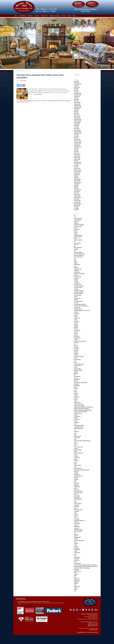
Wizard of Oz (77, 586)
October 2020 (77, 122)
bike (75, 260)
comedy (76, 312)
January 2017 (77, 156)
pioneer (76, 494)
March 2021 (77, 115)
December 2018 (78, 141)
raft (75, 501)
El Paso (76, 334)
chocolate (54, 101)
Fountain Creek (78, 366)
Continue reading (38, 94)
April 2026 (76, 81)
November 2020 (78, 121)
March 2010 (77, 199)
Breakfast (30, 16)
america (76, 228)
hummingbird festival (79, 425)
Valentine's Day (78, 571)
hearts (76, 387)
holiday (76, 415)
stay (75, 542)
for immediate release (79, 364)
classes (76, 297)
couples (76, 317)
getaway (76, 373)
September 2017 (78, 147)
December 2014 (78, 162)
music (75, 462)
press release (77, 496)
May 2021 (76, 112)
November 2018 (78, 142)
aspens (76, 232)
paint (75, 481)
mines (75, 455)
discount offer (77, 330)
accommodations (78, 219)
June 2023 (76, 92)
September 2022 (78, 95)
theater (76, 551)
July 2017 (76, 148)
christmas (76, 289)
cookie (76, 315)
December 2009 (78, 204)
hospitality (76, 422)
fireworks (76, 355)
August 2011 (77, 191)
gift (75, 375)
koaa (75, 439)
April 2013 (76, 178)
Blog (74, 16)
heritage (76, 389)
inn (75, 430)
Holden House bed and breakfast (64, 101)
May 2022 (76, 101)
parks (75, 482)
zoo (75, 591)
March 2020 (77, 129)
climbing (76, 300)
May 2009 (76, 210)
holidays (76, 418)
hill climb (76, 393)
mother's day (77, 458)
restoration (77, 507)
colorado (76, 303)
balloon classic (77, 243)
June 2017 (76, 150)
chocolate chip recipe (79, 286)
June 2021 (76, 110)
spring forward (77, 537)
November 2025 (78, 84)
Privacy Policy (95, 632)
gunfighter (76, 384)
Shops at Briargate (78, 530)
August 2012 (77, 184)
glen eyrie (76, 378)
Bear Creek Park (78, 248)
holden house (77, 402)
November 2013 (78, 171)
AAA (75, 217)
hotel (75, 424)
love (75, 445)
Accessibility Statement (82, 632)
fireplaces (76, 353)
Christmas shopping (79, 292)
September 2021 (78, 107)
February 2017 (77, 155)
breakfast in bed (78, 269)
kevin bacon (77, 438)
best (75, 258)
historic (76, 395)
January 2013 (77, 181)
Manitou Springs (78, 450)
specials (76, 536)
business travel (78, 277)
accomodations (78, 220)
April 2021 (76, 113)
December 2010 (78, 198)
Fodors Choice (77, 360)
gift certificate (77, 376)
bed (75, 251)
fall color (76, 346)
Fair (75, 344)
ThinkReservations (94, 630)
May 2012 (76, 187)
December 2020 (78, 119)
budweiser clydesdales (79, 274)
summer (76, 547)
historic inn (77, 396)
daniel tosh (77, 321)
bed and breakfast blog (79, 254)
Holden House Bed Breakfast (26, 101)
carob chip (49, 101)
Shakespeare (77, 527)
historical (76, 398)
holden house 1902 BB (79, 406)
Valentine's (77, 570)
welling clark (77, 580)
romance (76, 514)
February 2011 (77, 194)
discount (76, 329)
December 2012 (78, 182)
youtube (76, 588)
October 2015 (77, 159)
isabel (75, 435)
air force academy (78, 226)
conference (77, 314)
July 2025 (76, 86)
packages (76, 479)
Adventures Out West (79, 225)
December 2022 (78, 93)
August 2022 (77, 96)
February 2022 (77, 102)
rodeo (75, 513)
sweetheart (77, 548)
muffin (18, 102)
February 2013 (77, 179)
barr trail (76, 245)
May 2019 (76, 138)
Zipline (76, 589)
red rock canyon (78, 504)
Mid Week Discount (78, 453)
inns (75, 433)
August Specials (78, 237)
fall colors (76, 347)
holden (76, 401)
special (76, 534)
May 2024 (76, 89)
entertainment (77, 338)
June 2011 (76, 193)
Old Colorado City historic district (82, 470)
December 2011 (78, 190)
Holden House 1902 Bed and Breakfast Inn (84, 407)
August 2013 (77, 175)
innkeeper (76, 432)
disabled (76, 327)
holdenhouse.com (78, 413)
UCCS (75, 562)
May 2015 (76, 161)
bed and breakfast (78, 252)
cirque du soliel (78, 295)
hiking (75, 392)
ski (75, 533)
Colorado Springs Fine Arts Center (82, 311)
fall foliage (76, 349)
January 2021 (77, 118)
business (76, 275)
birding (76, 263)
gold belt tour (77, 379)
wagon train (77, 579)
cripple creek (77, 318)
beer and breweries (78, 257)
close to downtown (78, 301)
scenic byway (77, 524)
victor (75, 573)
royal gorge (77, 519)
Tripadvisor (77, 559)
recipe (38, 101)
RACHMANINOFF (78, 499)
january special (78, 436)
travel (75, 556)
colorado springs (78, 309)
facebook (76, 343)
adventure (76, 223)
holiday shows (77, 416)
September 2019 (78, 133)
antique (76, 231)
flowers (76, 358)
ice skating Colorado (79, 427)
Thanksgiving (77, 550)
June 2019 (76, 136)
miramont (76, 456)
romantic (76, 516)
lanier (75, 442)
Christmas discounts (79, 291)
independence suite (78, 428)
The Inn (63, 16)
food (75, 361)
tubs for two (77, 560)
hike (75, 390)
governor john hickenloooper (81, 383)
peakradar (76, 485)
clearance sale (77, 298)
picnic (75, 488)
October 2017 (77, 145)
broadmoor (77, 271)
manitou (76, 448)
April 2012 (76, 188)
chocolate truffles (78, 287)
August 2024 (77, 87)
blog (75, 266)
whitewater (77, 582)
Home (16, 16)
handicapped (77, 386)
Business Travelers (54, 16)
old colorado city (78, 468)
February (76, 350)
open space (77, 474)
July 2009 (76, 207)
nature (76, 464)
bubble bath (77, 272)
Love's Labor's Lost (79, 447)
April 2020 (76, 127)
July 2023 (76, 90)
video (75, 576)
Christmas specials (78, 294)
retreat (76, 508)
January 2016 (77, 158)
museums (76, 461)
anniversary (77, 229)
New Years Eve (77, 465)
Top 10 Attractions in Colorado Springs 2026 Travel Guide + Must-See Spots (33, 602)
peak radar (76, 484)
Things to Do (44, 16)
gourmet (76, 381)
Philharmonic (77, 487)
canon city (76, 278)
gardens (76, 372)
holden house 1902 (78, 404)
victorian (76, 574)
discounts (76, 332)
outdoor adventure (78, 476)
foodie (76, 363)
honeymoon (77, 419)
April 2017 (76, 152)
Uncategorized (77, 563)
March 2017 (77, 153)
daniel (75, 320)
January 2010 (77, 202)
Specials (37, 16)
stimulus (76, 543)
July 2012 (76, 185)
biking (75, 261)
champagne (77, 283)
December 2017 (78, 144)
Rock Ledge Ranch (78, 510)
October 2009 (77, 205)
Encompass (77, 337)
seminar (76, 525)
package (76, 478)
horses (76, 421)
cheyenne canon (78, 284)
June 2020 (76, 125)
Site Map (89, 632)
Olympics (76, 473)
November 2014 (78, 164)
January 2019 (77, 139)
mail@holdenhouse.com (93, 626)
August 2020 (77, 124)
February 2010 (77, 201)
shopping (76, 528)
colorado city (77, 307)
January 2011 (77, 196)
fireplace (76, 352)
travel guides (77, 557)
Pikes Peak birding (78, 491)
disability (76, 326)
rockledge (76, 511)
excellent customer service (80, 341)
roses (75, 517)
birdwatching (77, 264)
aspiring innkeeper (78, 235)
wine (75, 585)
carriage (76, 280)
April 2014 (76, 167)
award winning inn (78, 240)
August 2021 (77, 109)
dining (76, 324)
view (75, 577)
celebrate (76, 281)
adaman (76, 222)
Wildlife (76, 583)
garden (76, 367)
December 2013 (78, 170)
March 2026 (77, 83)
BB (75, 246)
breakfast (45, 101)
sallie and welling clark (79, 520)
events (76, 340)
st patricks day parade (79, 540)
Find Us (69, 16)
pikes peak (77, 490)
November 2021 (78, 106)
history (76, 399)
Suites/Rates (23, 16)
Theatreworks (77, 553)
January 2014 (77, 168)
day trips (76, 323)
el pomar (76, 335)
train (75, 554)
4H (75, 215)
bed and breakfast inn (79, 255)
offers (75, 467)
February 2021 (77, 116)
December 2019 (78, 132)
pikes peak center (78, 493)
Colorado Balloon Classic (80, 304)
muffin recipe (22, 102)
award (75, 238)
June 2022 (76, 99)
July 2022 (76, 98)
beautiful (76, 249)
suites (75, 545)
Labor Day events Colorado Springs (82, 441)
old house (76, 471)
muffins (34, 101)
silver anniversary (78, 531)
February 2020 (77, 130)
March (75, 451)
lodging (76, 444)
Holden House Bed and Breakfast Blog (83, 410)
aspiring (76, 234)
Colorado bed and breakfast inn (81, 306)
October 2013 (77, 173)
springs (76, 539)
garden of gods (78, 369)
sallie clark (77, 522)
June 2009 (76, 208)
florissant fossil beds (79, 357)
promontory (77, 497)
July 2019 (76, 135)
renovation (76, 505)
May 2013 (76, 176)
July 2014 (76, 165)
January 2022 (77, 104)
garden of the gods (78, 370)
